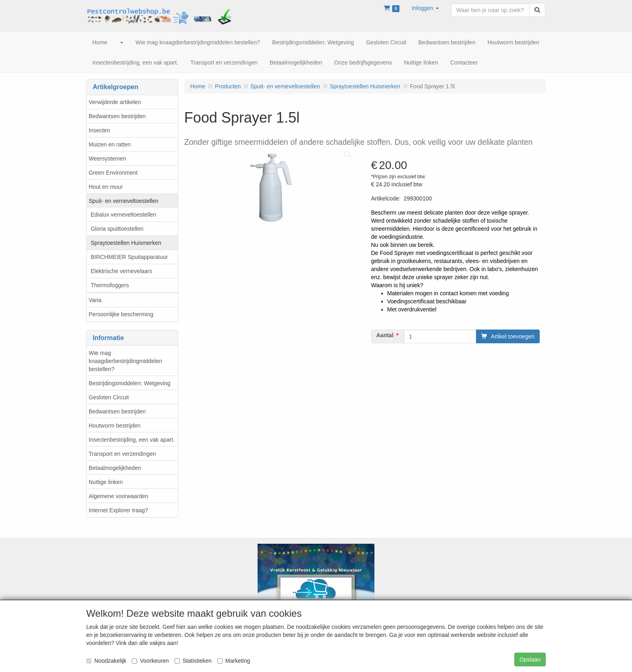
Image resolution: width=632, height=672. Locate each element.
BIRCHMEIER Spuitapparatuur (129, 257)
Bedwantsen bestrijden (117, 116)
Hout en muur (106, 187)
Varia (95, 300)
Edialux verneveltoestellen (124, 215)
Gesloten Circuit (109, 397)
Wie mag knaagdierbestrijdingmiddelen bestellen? (125, 361)
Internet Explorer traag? (118, 510)
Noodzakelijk (106, 661)
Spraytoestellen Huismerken (126, 243)
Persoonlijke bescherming (121, 314)
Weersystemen (107, 159)
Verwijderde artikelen (115, 102)
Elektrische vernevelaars (122, 271)
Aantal (385, 335)
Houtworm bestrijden (114, 426)
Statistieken (193, 661)
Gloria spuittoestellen (117, 229)
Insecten (99, 130)
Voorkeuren (150, 661)
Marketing (234, 661)
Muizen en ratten (110, 144)
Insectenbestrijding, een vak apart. (132, 440)
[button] (425, 8)
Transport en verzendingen (122, 454)
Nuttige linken (106, 482)
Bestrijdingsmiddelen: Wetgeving (130, 383)
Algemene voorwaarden (118, 496)
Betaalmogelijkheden (115, 468)
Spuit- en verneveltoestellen (124, 201)
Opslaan (530, 659)
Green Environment (113, 173)
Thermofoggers (110, 285)
